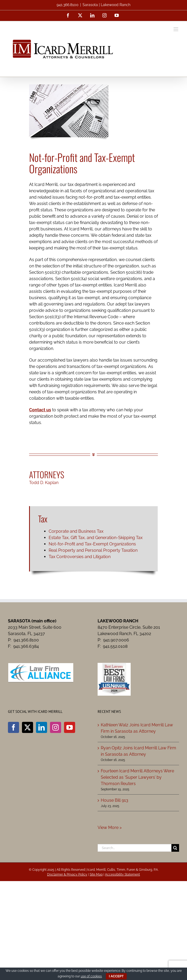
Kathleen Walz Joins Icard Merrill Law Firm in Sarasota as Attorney (137, 728)
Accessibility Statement (122, 874)
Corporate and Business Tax (76, 531)
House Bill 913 (115, 800)
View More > (110, 828)
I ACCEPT (116, 976)
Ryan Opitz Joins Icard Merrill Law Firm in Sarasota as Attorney (138, 751)
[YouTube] (70, 727)
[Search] (175, 848)
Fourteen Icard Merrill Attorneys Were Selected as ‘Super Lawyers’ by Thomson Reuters (137, 777)
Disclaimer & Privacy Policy (67, 874)
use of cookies (91, 976)
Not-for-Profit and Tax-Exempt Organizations (92, 544)
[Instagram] (56, 727)
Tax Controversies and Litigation (80, 557)
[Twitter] (28, 727)
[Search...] (135, 848)
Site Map (96, 874)
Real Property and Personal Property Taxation (93, 550)
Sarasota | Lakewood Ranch (106, 5)
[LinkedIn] (42, 727)
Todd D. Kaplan (44, 483)
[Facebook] (13, 727)
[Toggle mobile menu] (176, 29)
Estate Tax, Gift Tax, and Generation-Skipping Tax (96, 538)
